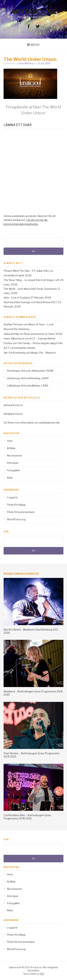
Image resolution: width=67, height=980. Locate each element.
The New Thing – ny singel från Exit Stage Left (32, 280)
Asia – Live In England (17, 298)
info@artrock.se (13, 414)
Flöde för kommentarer (21, 512)
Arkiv (10, 478)
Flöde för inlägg (16, 505)
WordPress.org (16, 519)
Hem (10, 441)
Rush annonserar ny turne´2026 (43, 334)
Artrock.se (34, 12)
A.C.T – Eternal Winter (43, 339)
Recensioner (14, 456)
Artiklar (11, 448)
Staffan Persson (13, 324)
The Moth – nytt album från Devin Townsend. (30, 289)
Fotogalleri (13, 470)
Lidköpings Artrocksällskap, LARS (28, 386)
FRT (42, 974)
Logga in (12, 497)
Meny (35, 45)
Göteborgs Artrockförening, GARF (28, 378)
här (58, 423)
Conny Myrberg (25, 63)
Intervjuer (13, 463)
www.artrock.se (13, 405)
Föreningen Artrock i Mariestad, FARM (30, 371)
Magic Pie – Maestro (43, 353)
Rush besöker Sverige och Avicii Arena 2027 (30, 302)
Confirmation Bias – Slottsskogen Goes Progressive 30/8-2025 (27, 817)
